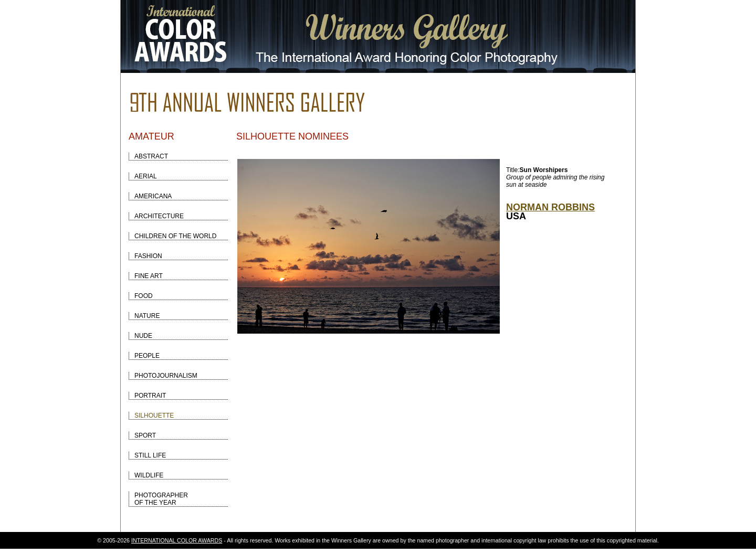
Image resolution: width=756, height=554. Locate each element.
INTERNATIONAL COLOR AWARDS (177, 540)
